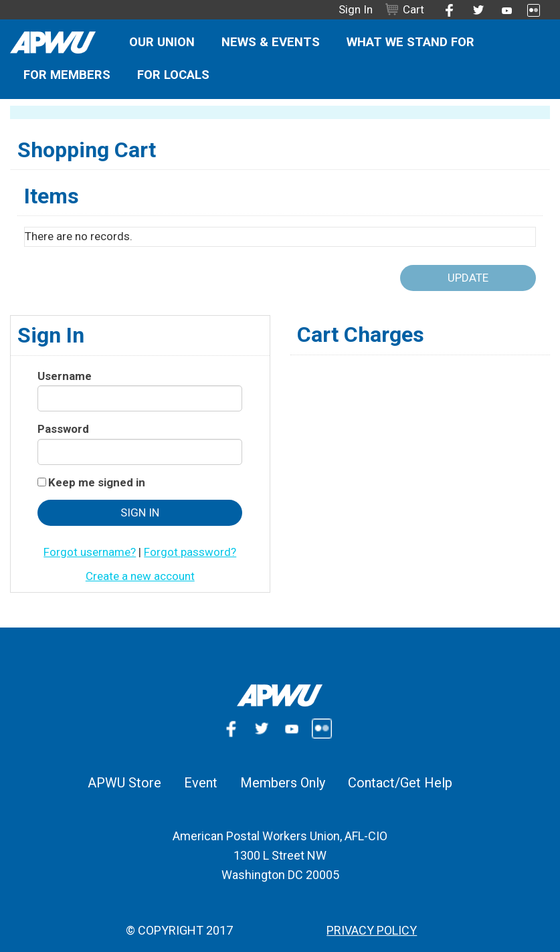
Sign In (356, 9)
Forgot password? (190, 552)
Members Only (283, 783)
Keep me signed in (97, 482)
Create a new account (140, 576)
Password (63, 429)
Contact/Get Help (400, 783)
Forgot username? (90, 552)
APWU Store (124, 783)
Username (65, 376)
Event (201, 783)
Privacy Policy (372, 930)
